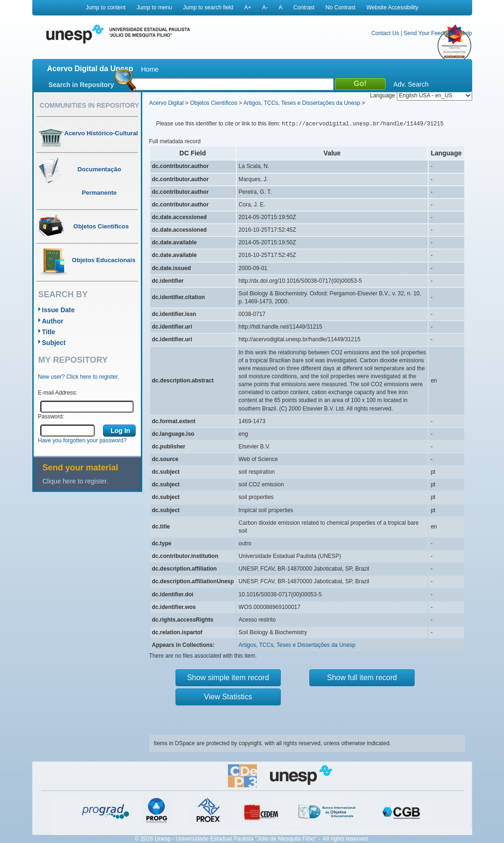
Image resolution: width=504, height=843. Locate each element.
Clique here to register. (76, 481)
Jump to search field (208, 7)
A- (265, 7)
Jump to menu (154, 7)
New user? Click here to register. (78, 377)
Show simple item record (228, 678)
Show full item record (362, 678)
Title (49, 332)
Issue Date (58, 310)
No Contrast (341, 7)
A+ (248, 7)
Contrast (304, 7)
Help (466, 33)
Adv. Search (411, 84)
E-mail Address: (58, 393)
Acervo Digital (167, 103)
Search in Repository (81, 85)
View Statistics (228, 697)
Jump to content (106, 7)
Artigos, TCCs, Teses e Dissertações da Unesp (302, 103)
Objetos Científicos (214, 103)
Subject (54, 343)
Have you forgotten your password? (82, 440)
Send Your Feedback (430, 33)
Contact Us (385, 33)
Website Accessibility (392, 7)
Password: (51, 417)
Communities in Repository (89, 105)
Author (53, 321)
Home (150, 69)
